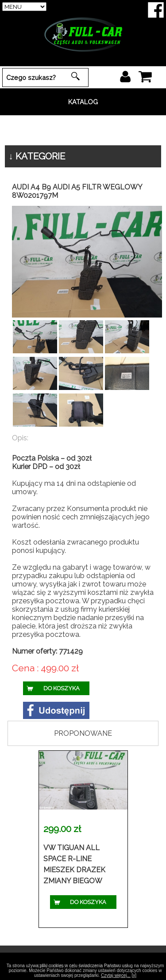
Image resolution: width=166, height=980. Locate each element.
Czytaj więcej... (116, 975)
